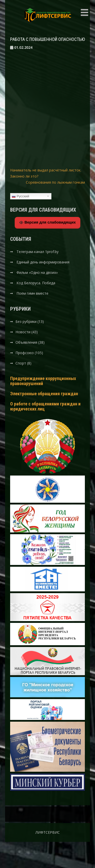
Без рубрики (26, 321)
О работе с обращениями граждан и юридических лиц (45, 406)
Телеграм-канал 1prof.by (37, 252)
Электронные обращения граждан (44, 394)
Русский (20, 196)
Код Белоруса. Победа (36, 283)
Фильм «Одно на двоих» (37, 272)
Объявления (26, 342)
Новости (23, 332)
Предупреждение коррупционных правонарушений (43, 381)
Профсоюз (25, 353)
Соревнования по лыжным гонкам (55, 182)
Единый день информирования (43, 262)
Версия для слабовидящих (48, 222)
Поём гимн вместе (32, 293)
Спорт (21, 363)
